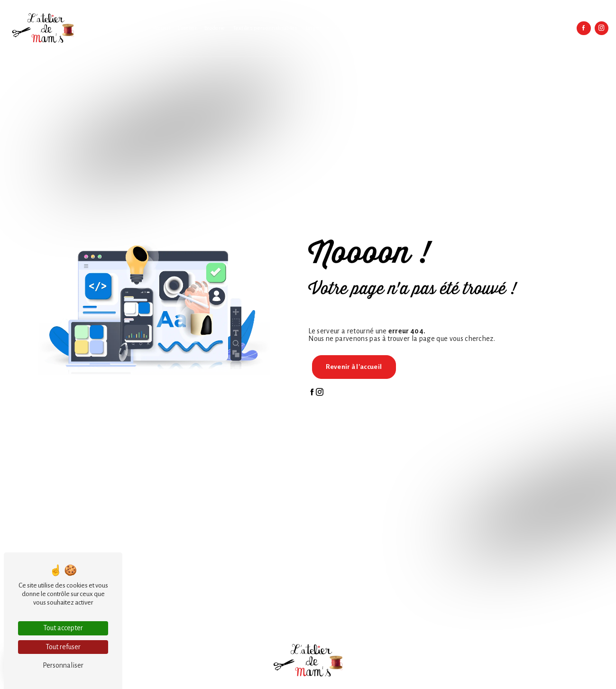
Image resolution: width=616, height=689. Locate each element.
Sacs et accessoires (417, 28)
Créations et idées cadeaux (481, 28)
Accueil (162, 28)
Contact (560, 28)
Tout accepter (63, 628)
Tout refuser (63, 647)
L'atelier (187, 28)
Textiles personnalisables (265, 28)
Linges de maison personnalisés (346, 28)
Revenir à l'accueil (354, 367)
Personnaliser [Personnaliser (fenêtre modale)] (63, 665)
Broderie (215, 28)
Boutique (533, 28)
